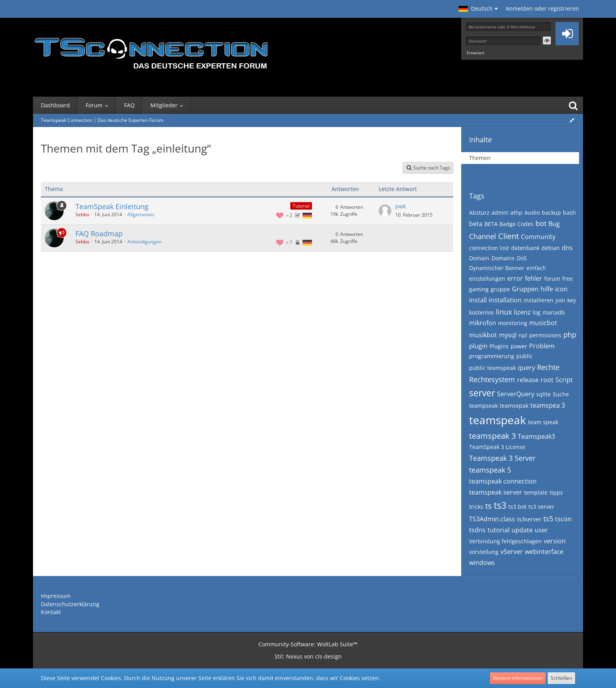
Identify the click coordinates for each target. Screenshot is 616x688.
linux (504, 312)
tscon (563, 519)
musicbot (543, 323)
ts (489, 506)
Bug (554, 224)
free (567, 279)
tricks (476, 507)
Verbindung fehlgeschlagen (505, 541)
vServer (512, 552)
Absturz (479, 212)
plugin (478, 346)
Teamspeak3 (536, 436)
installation (505, 300)
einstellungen (487, 279)
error (515, 278)
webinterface (544, 552)
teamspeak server (496, 492)
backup (551, 212)
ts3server (529, 519)
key (572, 300)
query (526, 368)
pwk (401, 206)
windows (482, 563)
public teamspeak (492, 368)
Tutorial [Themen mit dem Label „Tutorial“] (301, 206)
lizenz (522, 312)
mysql (508, 335)
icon (561, 289)
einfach (536, 268)
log (537, 312)
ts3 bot (517, 507)
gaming (479, 289)
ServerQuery (516, 394)
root (547, 380)
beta (476, 224)
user (541, 530)
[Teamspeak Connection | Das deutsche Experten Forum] (151, 51)
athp (516, 212)
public (524, 356)
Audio (532, 212)
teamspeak (498, 420)
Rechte (548, 367)
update (522, 530)
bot (541, 223)
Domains (503, 258)
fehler (533, 278)
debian (551, 248)
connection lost (489, 248)
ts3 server (541, 507)
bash (569, 212)
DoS (522, 258)
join (560, 300)
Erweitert (476, 53)
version (555, 541)
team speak (543, 422)
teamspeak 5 (490, 470)
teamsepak (514, 406)
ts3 (500, 505)
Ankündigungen (144, 242)
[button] (478, 9)
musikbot (483, 335)
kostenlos (481, 312)
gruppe (500, 289)
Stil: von (308, 656)
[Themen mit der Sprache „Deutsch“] (307, 215)
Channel (483, 236)
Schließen (561, 678)
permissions (545, 335)
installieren (539, 300)
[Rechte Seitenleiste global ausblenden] (572, 120)
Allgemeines (141, 214)
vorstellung (484, 552)
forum (552, 279)
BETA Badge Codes (509, 224)
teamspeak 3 (492, 436)
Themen (480, 158)
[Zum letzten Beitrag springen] (385, 211)
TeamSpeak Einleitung (112, 206)
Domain (479, 258)
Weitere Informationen (518, 678)
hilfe (547, 289)
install (478, 300)
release (528, 380)
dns (567, 248)
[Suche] (573, 105)
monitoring (513, 323)
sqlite (544, 394)
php (570, 335)
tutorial (499, 530)
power (519, 346)
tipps (556, 492)
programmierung (492, 356)
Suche (561, 394)
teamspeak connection (503, 481)
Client (509, 236)
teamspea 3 (548, 405)
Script (564, 380)
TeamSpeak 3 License (497, 447)
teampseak (483, 406)
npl (523, 335)
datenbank (525, 248)
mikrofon (483, 323)
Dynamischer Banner (497, 268)
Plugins (499, 346)
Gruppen (525, 289)
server (482, 393)
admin (500, 212)
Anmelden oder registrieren (542, 8)
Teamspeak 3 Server (502, 458)
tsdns (477, 530)
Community (538, 237)
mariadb (554, 312)
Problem (542, 346)
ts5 (548, 519)
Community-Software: (308, 644)
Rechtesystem (492, 379)
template (536, 492)
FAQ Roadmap (99, 234)
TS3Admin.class (492, 519)
